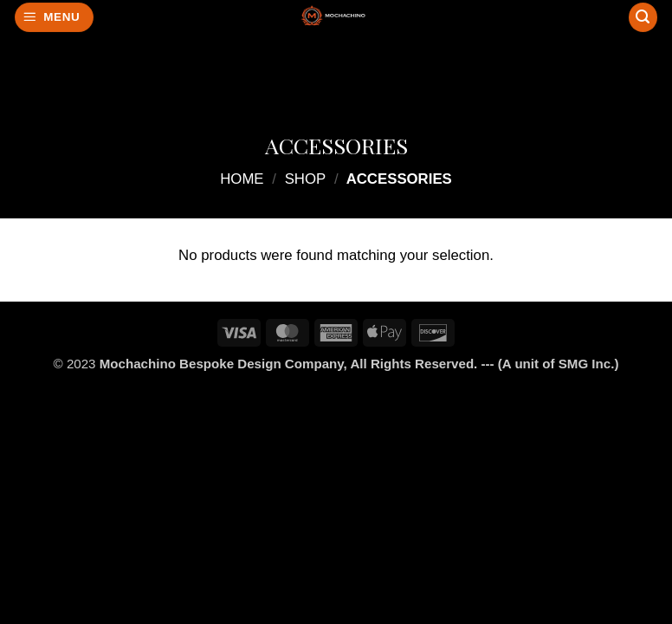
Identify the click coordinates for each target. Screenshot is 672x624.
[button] (55, 17)
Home (242, 179)
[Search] (643, 17)
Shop (306, 179)
